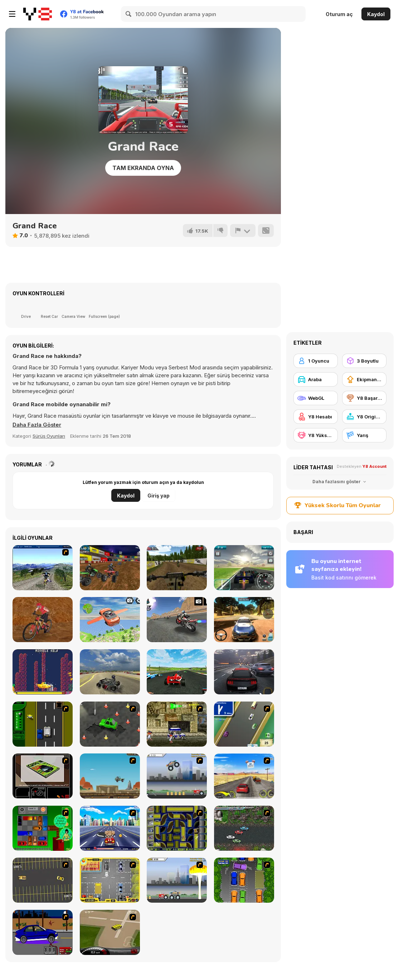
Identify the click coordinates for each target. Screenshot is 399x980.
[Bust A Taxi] (43, 724)
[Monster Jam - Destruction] (177, 776)
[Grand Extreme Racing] (177, 672)
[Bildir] (243, 231)
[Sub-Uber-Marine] (43, 672)
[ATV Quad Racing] (110, 568)
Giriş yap (159, 496)
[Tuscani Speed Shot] (244, 776)
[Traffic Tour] (244, 672)
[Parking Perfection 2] (244, 880)
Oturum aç (339, 14)
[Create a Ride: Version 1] (43, 932)
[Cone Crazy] (110, 724)
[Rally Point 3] (244, 620)
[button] (37, 425)
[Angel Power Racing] (110, 828)
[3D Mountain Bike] (43, 568)
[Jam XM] (244, 828)
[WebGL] (316, 398)
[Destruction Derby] (43, 880)
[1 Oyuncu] (316, 361)
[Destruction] (177, 880)
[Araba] (316, 379)
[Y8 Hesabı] (316, 417)
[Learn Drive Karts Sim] (110, 672)
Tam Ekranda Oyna (143, 168)
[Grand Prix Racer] (244, 568)
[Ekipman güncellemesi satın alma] (364, 379)
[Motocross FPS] (177, 568)
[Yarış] (364, 435)
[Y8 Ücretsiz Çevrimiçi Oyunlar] (38, 14)
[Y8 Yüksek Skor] (316, 435)
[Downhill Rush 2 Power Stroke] (43, 620)
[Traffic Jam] (43, 828)
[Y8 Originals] (364, 417)
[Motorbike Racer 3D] (177, 620)
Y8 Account (374, 466)
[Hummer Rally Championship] (110, 932)
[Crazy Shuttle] (177, 724)
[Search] (129, 14)
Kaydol (376, 14)
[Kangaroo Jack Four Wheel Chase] (110, 776)
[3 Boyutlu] (364, 361)
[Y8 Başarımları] (364, 398)
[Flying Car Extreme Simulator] (110, 620)
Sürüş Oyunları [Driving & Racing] (49, 436)
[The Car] (43, 776)
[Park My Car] (110, 880)
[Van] (244, 724)
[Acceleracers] (177, 828)
